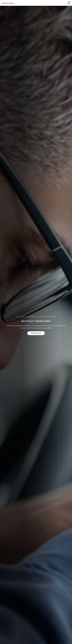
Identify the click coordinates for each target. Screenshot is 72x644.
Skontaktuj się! (36, 333)
